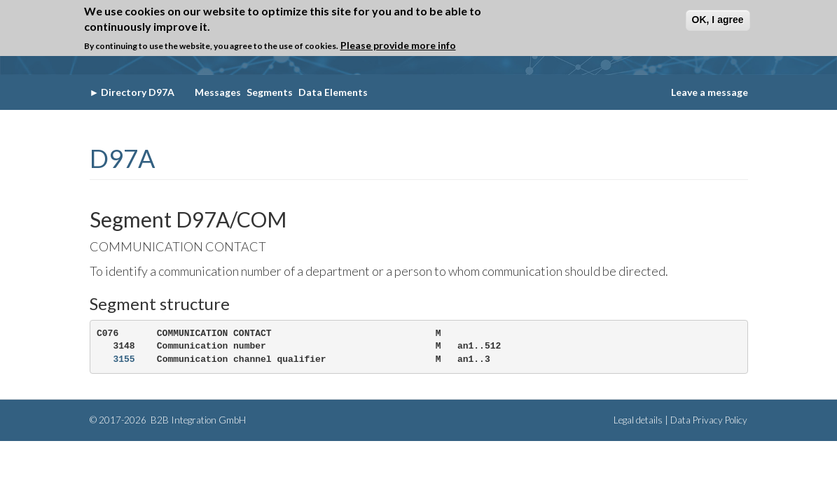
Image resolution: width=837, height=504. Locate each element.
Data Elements (333, 92)
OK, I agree (718, 20)
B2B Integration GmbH (197, 420)
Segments (270, 92)
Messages (218, 92)
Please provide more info (398, 45)
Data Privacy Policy (709, 420)
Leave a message (710, 92)
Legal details (638, 420)
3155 (124, 359)
